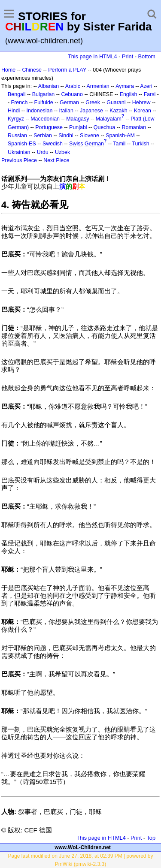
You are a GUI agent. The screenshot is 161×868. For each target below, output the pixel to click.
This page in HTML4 (93, 56)
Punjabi (78, 127)
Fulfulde (44, 102)
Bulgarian (44, 94)
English (129, 94)
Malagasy (77, 119)
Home (8, 70)
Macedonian (45, 119)
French (20, 102)
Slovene (90, 136)
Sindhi (66, 136)
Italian (66, 111)
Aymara (125, 86)
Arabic (73, 86)
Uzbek (62, 152)
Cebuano (72, 94)
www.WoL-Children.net (83, 847)
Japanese (91, 111)
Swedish (53, 144)
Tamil (119, 144)
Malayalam (109, 119)
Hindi (14, 111)
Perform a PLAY (67, 70)
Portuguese (49, 127)
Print (128, 56)
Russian (17, 136)
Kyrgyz (16, 119)
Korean (143, 111)
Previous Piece (19, 160)
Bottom (147, 56)
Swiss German (87, 144)
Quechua (104, 127)
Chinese (32, 70)
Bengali (17, 94)
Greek (93, 102)
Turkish (140, 144)
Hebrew (141, 102)
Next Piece (56, 160)
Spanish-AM (120, 136)
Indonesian (40, 111)
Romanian (134, 127)
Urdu (43, 152)
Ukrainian (19, 152)
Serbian (43, 136)
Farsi (150, 94)
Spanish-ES (22, 144)
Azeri (146, 86)
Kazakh (118, 111)
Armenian (98, 86)
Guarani (116, 102)
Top (151, 838)
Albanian (49, 86)
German (69, 102)
